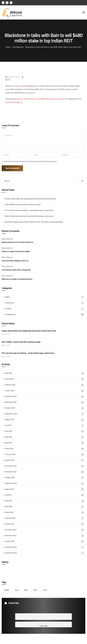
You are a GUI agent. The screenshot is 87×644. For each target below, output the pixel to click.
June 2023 (44, 431)
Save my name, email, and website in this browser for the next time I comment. (30, 161)
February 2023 (44, 454)
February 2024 (44, 385)
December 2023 (44, 396)
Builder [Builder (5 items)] (7, 590)
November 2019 (44, 547)
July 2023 (44, 425)
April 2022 (44, 507)
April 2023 (44, 443)
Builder (44, 297)
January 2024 (44, 391)
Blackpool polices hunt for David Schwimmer (18, 242)
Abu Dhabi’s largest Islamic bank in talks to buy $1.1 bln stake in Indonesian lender (34, 222)
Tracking (44, 309)
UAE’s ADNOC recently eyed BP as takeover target (23, 204)
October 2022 (44, 478)
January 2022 (44, 524)
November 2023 (44, 402)
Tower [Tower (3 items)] (35, 590)
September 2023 (44, 414)
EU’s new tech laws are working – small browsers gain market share (29, 210)
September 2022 (44, 483)
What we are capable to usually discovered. (17, 279)
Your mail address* (23, 611)
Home (8, 47)
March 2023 (44, 449)
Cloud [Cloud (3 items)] (17, 590)
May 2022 (44, 501)
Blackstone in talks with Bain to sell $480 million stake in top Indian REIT (40, 99)
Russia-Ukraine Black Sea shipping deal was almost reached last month (30, 199)
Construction (44, 303)
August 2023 (44, 420)
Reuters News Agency (14, 102)
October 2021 (44, 541)
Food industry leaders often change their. (16, 270)
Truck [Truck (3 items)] (45, 590)
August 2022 (44, 489)
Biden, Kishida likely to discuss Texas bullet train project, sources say (29, 216)
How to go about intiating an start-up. (15, 261)
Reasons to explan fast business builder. (16, 251)
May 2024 (44, 373)
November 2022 (44, 472)
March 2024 (44, 379)
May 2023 (44, 437)
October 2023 (44, 408)
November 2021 (44, 536)
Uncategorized (18, 47)
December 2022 (44, 466)
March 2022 (44, 512)
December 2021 (44, 530)
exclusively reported (20, 86)
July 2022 (44, 495)
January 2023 (44, 460)
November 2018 (44, 553)
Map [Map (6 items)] (26, 590)
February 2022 (44, 518)
